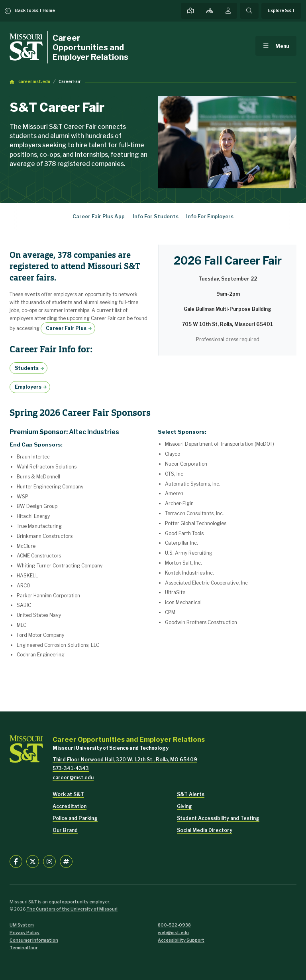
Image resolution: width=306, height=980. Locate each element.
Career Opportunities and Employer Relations (90, 47)
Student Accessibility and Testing (218, 818)
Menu (282, 46)
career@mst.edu (73, 777)
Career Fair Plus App (99, 216)
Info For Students (156, 216)
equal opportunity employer (79, 902)
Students (27, 368)
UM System (22, 925)
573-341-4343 (71, 768)
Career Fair (70, 82)
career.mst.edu (34, 82)
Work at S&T (68, 794)
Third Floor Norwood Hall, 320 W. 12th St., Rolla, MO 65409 (125, 760)
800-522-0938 (174, 925)
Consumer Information (34, 940)
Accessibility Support (181, 940)
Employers (28, 387)
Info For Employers (210, 216)
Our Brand (65, 830)
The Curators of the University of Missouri (72, 909)
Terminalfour (24, 948)
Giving (184, 806)
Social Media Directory (205, 830)
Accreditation (70, 806)
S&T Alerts (191, 794)
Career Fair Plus (66, 328)
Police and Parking (75, 818)
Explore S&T (281, 11)
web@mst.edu (173, 933)
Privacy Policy (25, 933)
